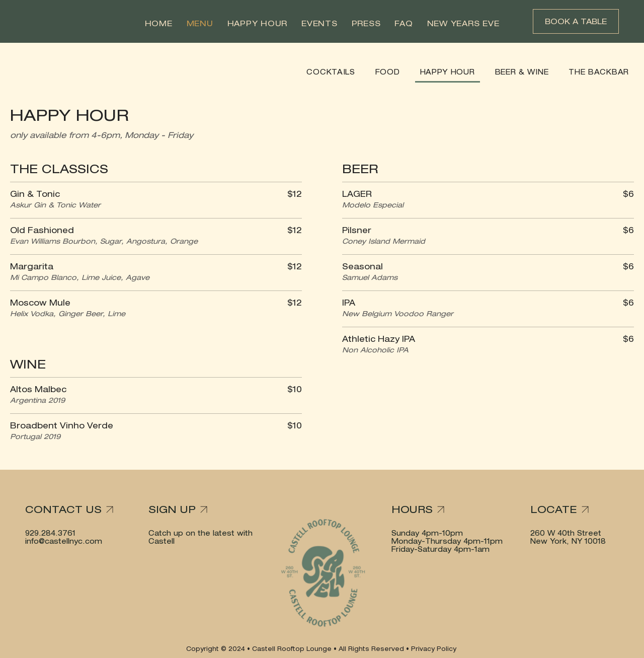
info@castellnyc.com (64, 541)
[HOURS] (429, 509)
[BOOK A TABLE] (576, 21)
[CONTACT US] (73, 509)
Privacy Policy (435, 649)
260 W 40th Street (566, 533)
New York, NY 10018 (568, 541)
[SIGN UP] (186, 509)
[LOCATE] (568, 509)
